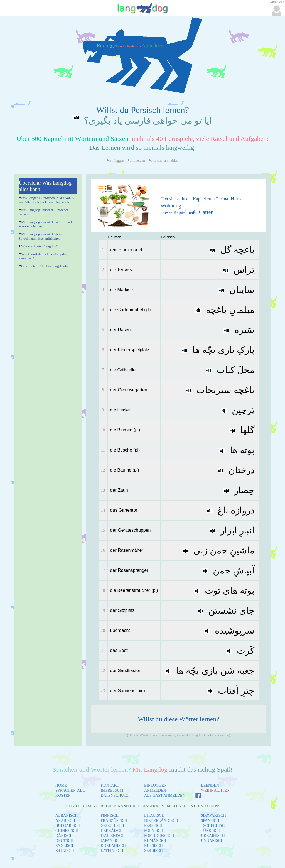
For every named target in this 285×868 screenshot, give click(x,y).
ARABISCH (65, 821)
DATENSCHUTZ (115, 795)
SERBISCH (153, 851)
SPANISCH (210, 821)
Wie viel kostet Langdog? (39, 246)
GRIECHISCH (112, 826)
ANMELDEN (155, 790)
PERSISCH (153, 826)
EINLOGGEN (155, 785)
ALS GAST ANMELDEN (165, 795)
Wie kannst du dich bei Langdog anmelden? (43, 256)
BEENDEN (210, 785)
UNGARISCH (212, 841)
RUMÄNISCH (156, 841)
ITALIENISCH (113, 836)
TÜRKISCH (211, 831)
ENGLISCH (65, 846)
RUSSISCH (153, 846)
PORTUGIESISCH (159, 836)
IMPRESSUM (112, 790)
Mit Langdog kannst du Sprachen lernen (44, 212)
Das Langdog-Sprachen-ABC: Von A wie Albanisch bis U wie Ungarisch (46, 200)
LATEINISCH (112, 851)
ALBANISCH (67, 816)
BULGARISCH (68, 826)
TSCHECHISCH (214, 826)
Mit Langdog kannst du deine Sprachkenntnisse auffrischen (41, 236)
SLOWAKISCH (213, 816)
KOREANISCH (113, 846)
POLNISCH (154, 831)
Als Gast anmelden (163, 161)
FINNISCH (110, 816)
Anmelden (153, 46)
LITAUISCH (154, 816)
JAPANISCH (111, 841)
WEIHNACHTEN (215, 790)
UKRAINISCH (213, 836)
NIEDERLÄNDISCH (161, 821)
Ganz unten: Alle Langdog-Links (45, 266)
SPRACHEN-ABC (70, 790)
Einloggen (109, 46)
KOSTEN (63, 795)
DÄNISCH (64, 836)
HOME (61, 785)
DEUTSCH (64, 841)
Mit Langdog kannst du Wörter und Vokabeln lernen (45, 224)
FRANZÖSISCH (114, 821)
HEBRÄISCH (112, 831)
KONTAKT (110, 785)
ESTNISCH (65, 851)
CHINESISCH (67, 831)
